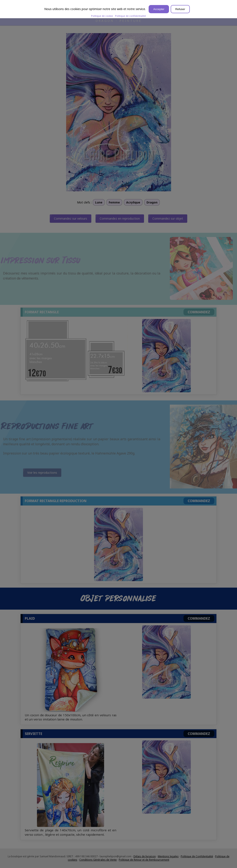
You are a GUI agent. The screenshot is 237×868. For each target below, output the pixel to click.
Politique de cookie (102, 16)
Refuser (180, 9)
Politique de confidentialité (130, 16)
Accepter (159, 9)
